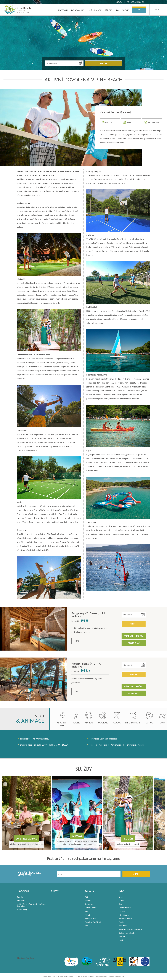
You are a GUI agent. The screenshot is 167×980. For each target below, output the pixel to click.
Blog (120, 904)
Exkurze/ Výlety (91, 908)
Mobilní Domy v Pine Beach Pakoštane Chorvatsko (31, 905)
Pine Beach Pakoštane (26, 958)
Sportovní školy (91, 919)
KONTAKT (126, 10)
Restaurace (89, 904)
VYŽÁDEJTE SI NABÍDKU (134, 636)
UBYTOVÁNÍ (63, 10)
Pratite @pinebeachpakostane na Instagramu (84, 858)
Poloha (121, 922)
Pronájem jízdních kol (93, 922)
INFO (117, 10)
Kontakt (122, 937)
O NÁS (127, 2)
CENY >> (139, 10)
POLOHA (89, 891)
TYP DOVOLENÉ (77, 10)
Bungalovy (21, 897)
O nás (121, 897)
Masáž (87, 915)
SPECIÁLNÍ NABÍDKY (94, 10)
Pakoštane (123, 926)
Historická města (125, 919)
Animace (88, 901)
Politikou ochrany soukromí (98, 977)
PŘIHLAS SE (136, 874)
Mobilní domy (22, 910)
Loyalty (122, 940)
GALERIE (107, 122)
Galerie (121, 901)
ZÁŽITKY (108, 10)
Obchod (122, 911)
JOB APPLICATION (138, 2)
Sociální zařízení (125, 908)
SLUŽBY (55, 891)
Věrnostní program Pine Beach (130, 929)
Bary (87, 911)
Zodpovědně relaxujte (127, 933)
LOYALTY (119, 2)
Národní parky (124, 915)
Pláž (86, 897)
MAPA (127, 122)
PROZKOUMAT (152, 122)
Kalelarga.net (120, 977)
